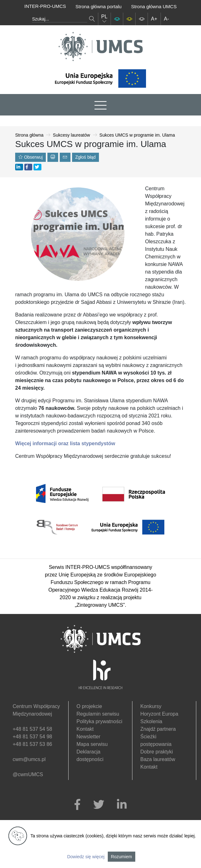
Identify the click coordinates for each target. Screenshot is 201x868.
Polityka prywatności (99, 721)
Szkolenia (151, 721)
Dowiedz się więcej (86, 857)
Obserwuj (30, 157)
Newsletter (88, 737)
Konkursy (151, 706)
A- (167, 19)
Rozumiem (122, 857)
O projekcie (89, 706)
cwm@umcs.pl (29, 759)
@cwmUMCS (28, 774)
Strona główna (29, 135)
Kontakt (85, 729)
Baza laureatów (158, 759)
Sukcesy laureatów (71, 135)
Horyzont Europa (159, 714)
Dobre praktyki (157, 752)
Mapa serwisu (92, 744)
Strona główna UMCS (154, 6)
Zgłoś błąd (85, 157)
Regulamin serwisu (98, 714)
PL (104, 19)
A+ (154, 19)
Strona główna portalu (99, 6)
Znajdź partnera (158, 729)
